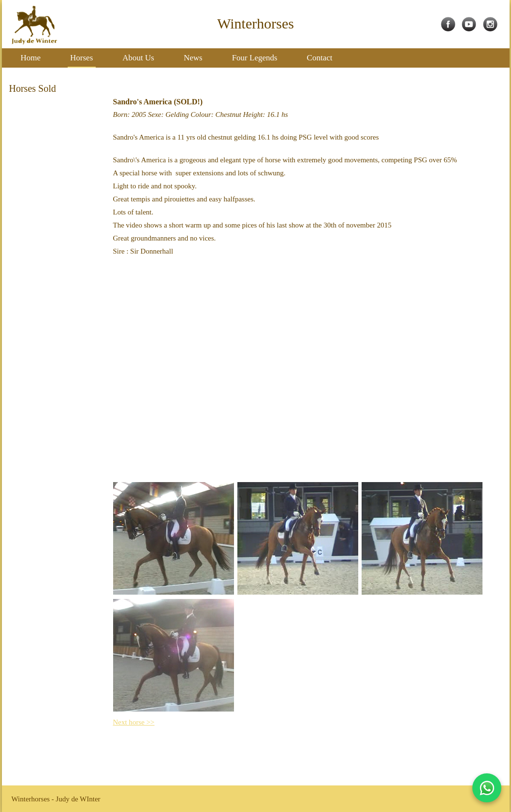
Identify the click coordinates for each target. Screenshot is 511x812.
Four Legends (255, 58)
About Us (138, 58)
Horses (81, 58)
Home (31, 58)
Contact (320, 58)
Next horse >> (134, 722)
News (193, 58)
